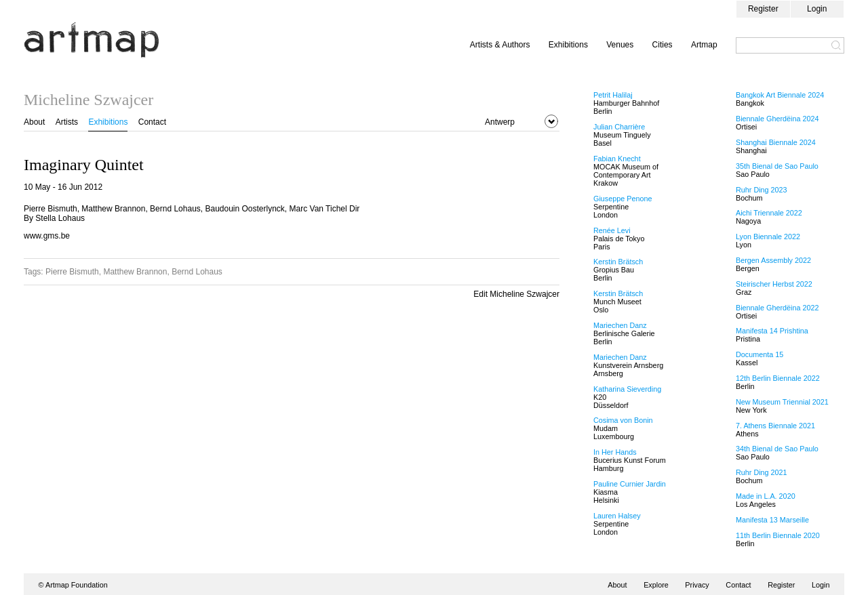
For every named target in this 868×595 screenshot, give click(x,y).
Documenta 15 (759, 354)
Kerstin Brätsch (618, 262)
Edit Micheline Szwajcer (516, 294)
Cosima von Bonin (623, 420)
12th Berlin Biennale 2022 (778, 378)
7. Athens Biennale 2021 (775, 426)
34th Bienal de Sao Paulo (777, 449)
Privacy (697, 585)
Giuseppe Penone (623, 199)
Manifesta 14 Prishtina (772, 331)
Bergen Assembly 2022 (773, 260)
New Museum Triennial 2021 (782, 402)
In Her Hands (615, 452)
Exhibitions (568, 45)
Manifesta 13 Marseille (772, 520)
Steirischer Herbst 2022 (774, 284)
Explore (656, 585)
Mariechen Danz (620, 325)
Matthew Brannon (135, 272)
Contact (152, 122)
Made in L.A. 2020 (766, 496)
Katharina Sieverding (627, 389)
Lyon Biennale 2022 (768, 237)
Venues (620, 45)
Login (817, 9)
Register (763, 9)
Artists (67, 122)
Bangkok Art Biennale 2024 (780, 95)
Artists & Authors (500, 45)
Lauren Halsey (617, 516)
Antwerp (500, 122)
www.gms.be (47, 236)
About (34, 122)
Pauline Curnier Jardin (630, 484)
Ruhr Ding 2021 (762, 472)
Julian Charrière (619, 127)
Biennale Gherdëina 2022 (777, 308)
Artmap (704, 45)
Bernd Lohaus (197, 272)
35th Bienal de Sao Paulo (777, 166)
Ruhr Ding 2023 (762, 190)
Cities (663, 45)
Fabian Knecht (617, 159)
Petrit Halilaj (613, 95)
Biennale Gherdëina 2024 (777, 119)
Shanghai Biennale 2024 (776, 142)
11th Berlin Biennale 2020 (778, 535)
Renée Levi (612, 230)
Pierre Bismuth (72, 272)
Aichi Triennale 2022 (769, 213)
